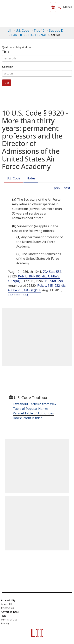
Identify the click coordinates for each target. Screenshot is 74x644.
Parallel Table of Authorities (33, 413)
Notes (31, 178)
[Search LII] (59, 7)
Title (6, 52)
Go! (7, 83)
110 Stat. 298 (54, 281)
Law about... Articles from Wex (35, 404)
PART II (17, 35)
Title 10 (39, 30)
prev (57, 188)
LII (9, 30)
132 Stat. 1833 (18, 295)
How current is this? (27, 418)
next (67, 188)
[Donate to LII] (53, 7)
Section (8, 67)
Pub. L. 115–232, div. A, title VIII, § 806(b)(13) (37, 288)
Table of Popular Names (31, 409)
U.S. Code (13, 178)
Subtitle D (56, 30)
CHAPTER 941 (36, 35)
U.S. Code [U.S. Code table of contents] (22, 30)
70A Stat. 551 (52, 272)
